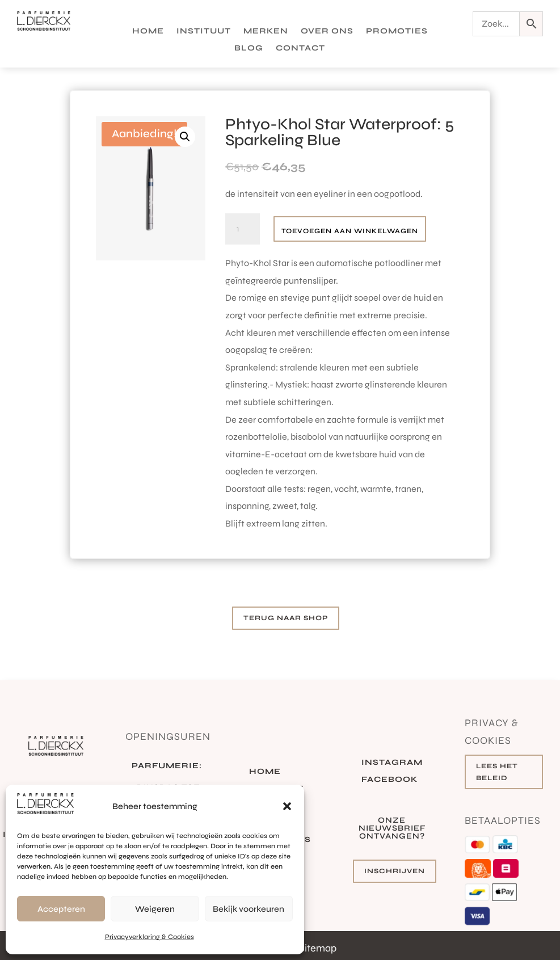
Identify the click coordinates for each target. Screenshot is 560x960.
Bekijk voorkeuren (249, 909)
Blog (249, 49)
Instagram (392, 763)
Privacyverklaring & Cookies (150, 937)
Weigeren (155, 909)
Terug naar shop (286, 618)
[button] (287, 806)
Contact (300, 49)
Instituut (204, 31)
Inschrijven (395, 871)
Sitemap (318, 948)
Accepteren (61, 909)
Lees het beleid (497, 772)
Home (148, 31)
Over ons (327, 31)
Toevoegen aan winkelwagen (350, 231)
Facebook (390, 780)
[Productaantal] (242, 229)
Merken (266, 31)
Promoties (397, 31)
